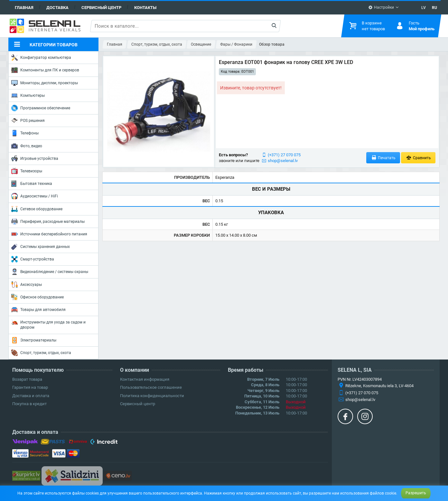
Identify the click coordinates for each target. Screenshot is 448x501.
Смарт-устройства (33, 259)
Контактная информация (145, 379)
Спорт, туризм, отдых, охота (41, 353)
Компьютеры (28, 96)
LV (424, 8)
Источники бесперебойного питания (49, 234)
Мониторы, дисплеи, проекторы (45, 83)
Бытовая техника (32, 184)
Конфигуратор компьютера (41, 58)
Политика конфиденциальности (152, 396)
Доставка (57, 8)
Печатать (383, 158)
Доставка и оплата (31, 396)
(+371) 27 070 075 (284, 155)
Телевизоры (27, 171)
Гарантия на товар (30, 387)
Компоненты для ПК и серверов (45, 70)
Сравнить (418, 158)
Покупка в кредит (29, 404)
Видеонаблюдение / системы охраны (50, 272)
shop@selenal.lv (283, 161)
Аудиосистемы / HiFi (35, 196)
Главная (24, 8)
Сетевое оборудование (37, 209)
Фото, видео (27, 146)
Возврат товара (27, 379)
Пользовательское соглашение (151, 387)
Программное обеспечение (41, 108)
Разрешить (416, 493)
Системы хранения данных (41, 247)
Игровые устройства (35, 159)
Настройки (381, 7)
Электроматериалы (34, 340)
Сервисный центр (101, 8)
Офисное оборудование (37, 297)
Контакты (145, 8)
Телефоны (25, 133)
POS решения (28, 120)
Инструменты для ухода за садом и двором (48, 324)
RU (434, 8)
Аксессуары (27, 285)
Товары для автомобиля (38, 310)
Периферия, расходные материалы (48, 222)
